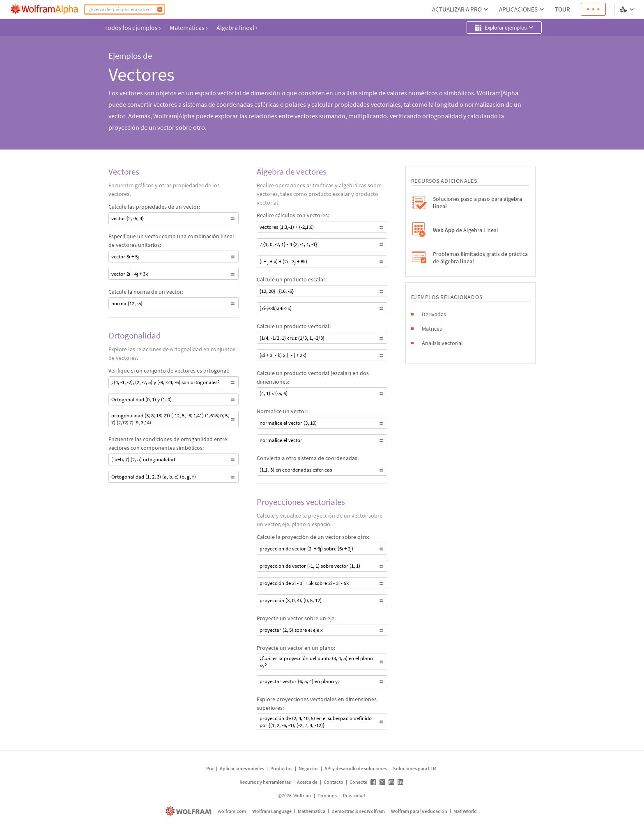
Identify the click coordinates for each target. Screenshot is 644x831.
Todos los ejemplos (132, 28)
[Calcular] (160, 9)
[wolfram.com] (190, 811)
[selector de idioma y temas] (628, 9)
